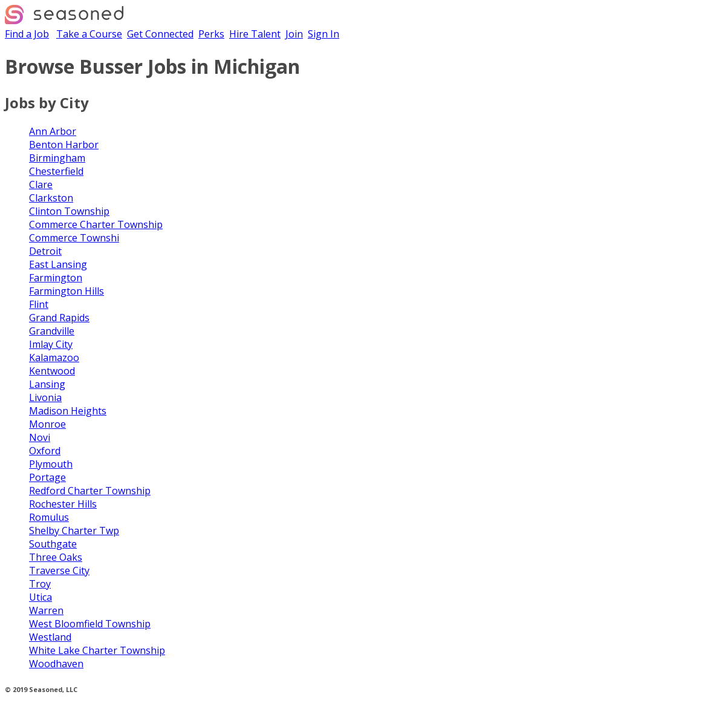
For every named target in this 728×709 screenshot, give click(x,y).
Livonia (45, 397)
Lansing (47, 384)
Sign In (323, 34)
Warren (46, 610)
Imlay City (51, 344)
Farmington (56, 278)
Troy (40, 584)
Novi (40, 437)
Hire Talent (255, 34)
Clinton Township (69, 211)
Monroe (47, 424)
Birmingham (57, 158)
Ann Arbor (53, 131)
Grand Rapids (59, 318)
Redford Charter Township (90, 491)
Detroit (45, 251)
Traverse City (59, 570)
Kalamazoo (54, 358)
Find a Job (27, 34)
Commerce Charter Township (96, 224)
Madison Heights (68, 411)
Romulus (49, 517)
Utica (41, 597)
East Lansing (58, 264)
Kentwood (52, 371)
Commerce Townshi (74, 238)
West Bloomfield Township (90, 624)
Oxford (45, 451)
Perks (211, 34)
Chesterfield (56, 171)
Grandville (52, 331)
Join (294, 34)
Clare (41, 185)
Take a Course (89, 34)
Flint (39, 304)
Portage (47, 477)
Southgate (53, 544)
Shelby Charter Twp (74, 531)
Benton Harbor (64, 145)
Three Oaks (56, 557)
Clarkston (51, 198)
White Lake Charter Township (97, 650)
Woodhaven (56, 664)
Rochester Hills (63, 504)
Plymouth (51, 464)
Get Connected (160, 34)
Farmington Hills (67, 291)
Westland (50, 637)
